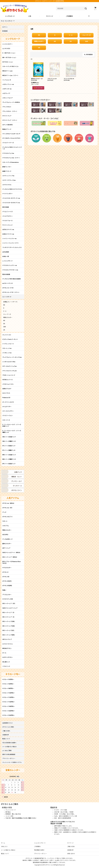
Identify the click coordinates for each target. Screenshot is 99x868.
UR (39, 48)
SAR (87, 41)
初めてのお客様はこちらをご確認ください (24, 818)
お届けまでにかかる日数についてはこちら (63, 822)
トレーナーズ (87, 35)
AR (55, 41)
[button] (89, 16)
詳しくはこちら (16, 814)
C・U (71, 35)
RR (39, 35)
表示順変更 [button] (88, 55)
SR (71, 41)
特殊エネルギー (39, 41)
